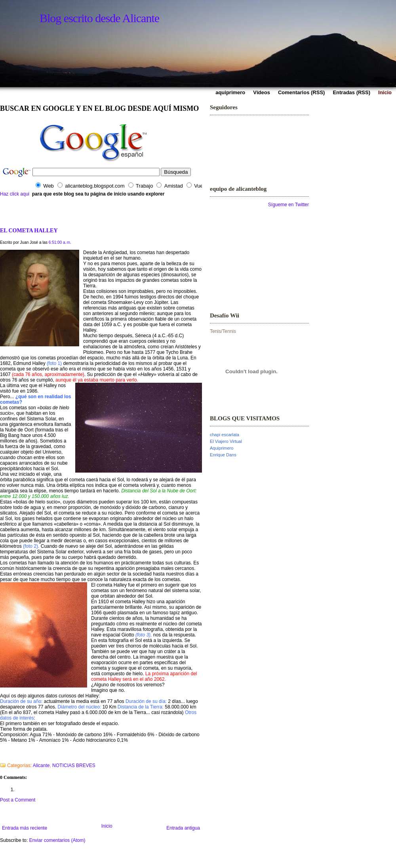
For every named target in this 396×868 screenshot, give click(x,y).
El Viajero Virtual (226, 441)
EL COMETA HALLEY (29, 230)
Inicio (107, 826)
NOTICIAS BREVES (74, 765)
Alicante (41, 765)
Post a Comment (18, 800)
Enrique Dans (223, 455)
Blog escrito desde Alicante (99, 18)
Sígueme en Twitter (288, 205)
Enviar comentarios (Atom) (57, 840)
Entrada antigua (183, 828)
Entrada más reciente (25, 828)
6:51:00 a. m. (60, 242)
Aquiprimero (222, 448)
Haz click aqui (15, 194)
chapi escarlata (225, 435)
